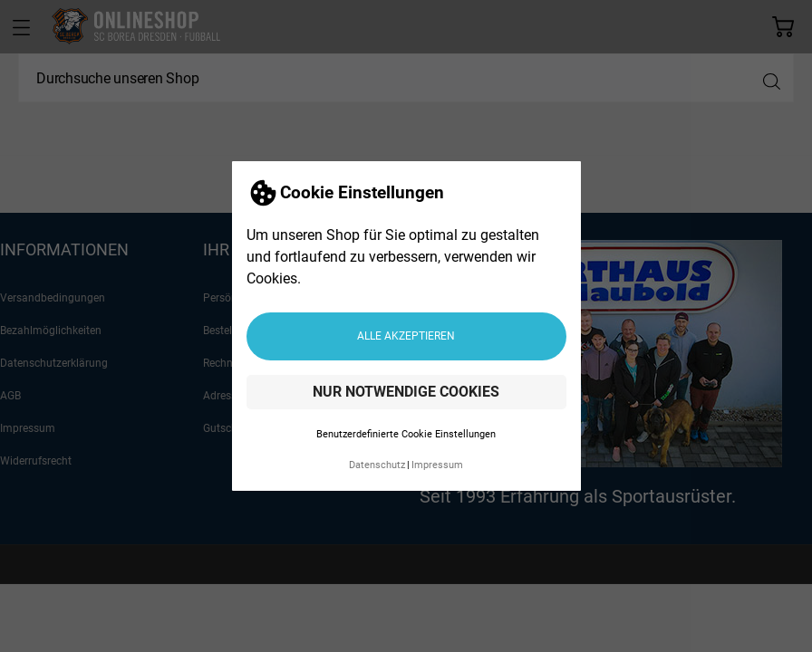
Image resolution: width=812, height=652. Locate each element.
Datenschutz (377, 465)
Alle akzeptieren (406, 336)
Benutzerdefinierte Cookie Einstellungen (406, 434)
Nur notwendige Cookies (406, 392)
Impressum (437, 465)
